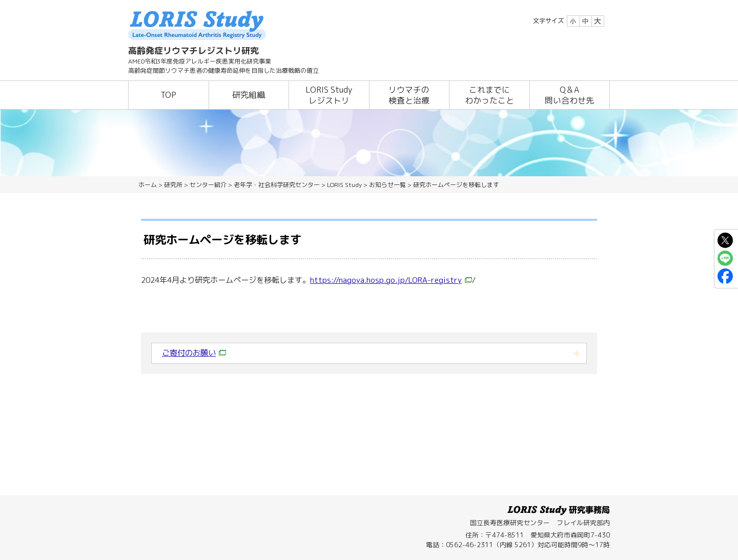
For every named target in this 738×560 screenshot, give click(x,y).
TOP (168, 95)
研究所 (173, 185)
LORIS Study (344, 185)
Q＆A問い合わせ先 (569, 95)
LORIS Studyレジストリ (329, 95)
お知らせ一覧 (387, 185)
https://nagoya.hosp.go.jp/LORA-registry (391, 280)
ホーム (148, 185)
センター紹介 (208, 185)
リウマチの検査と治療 (409, 95)
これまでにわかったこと (489, 95)
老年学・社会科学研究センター (277, 185)
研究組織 (249, 95)
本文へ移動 (348, 0)
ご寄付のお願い (194, 353)
